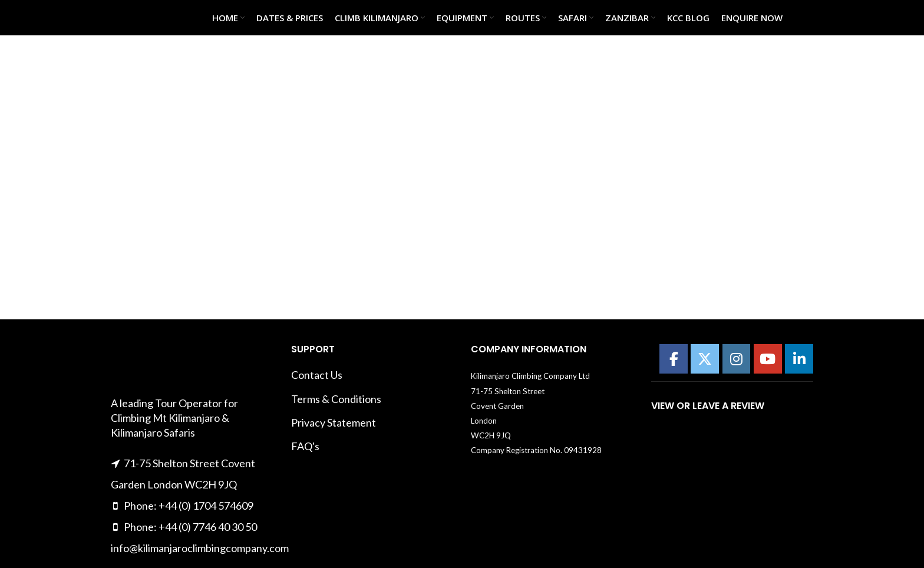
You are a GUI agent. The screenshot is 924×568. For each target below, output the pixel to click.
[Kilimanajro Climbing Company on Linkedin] (799, 359)
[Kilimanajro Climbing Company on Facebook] (674, 359)
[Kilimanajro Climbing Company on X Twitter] (705, 359)
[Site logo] (140, 16)
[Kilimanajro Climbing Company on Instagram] (737, 359)
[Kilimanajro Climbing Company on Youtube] (768, 359)
